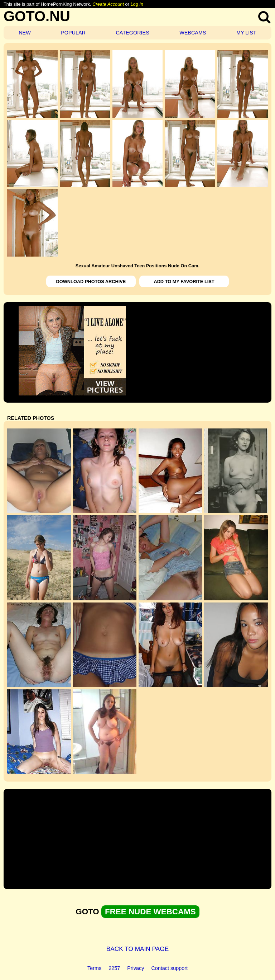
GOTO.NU (37, 16)
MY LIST (246, 33)
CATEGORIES (132, 33)
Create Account (108, 4)
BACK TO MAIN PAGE (138, 949)
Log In (137, 4)
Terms (94, 968)
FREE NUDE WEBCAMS (150, 912)
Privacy (136, 968)
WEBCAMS (193, 33)
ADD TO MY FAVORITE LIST (184, 282)
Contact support (169, 968)
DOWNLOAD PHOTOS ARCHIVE (91, 282)
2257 (114, 968)
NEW (25, 33)
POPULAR (73, 33)
